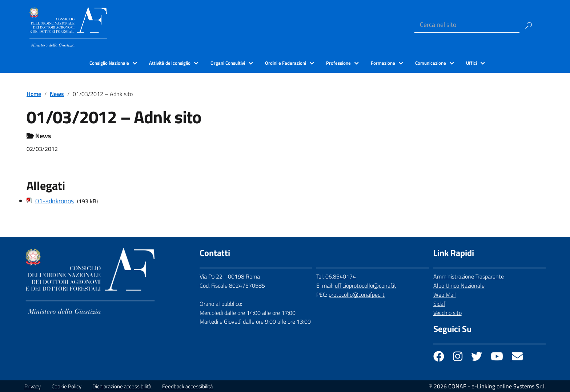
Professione (338, 63)
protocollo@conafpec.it (357, 295)
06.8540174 (341, 276)
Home (34, 94)
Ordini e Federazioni (286, 63)
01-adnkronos (55, 201)
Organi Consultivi (228, 63)
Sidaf (439, 304)
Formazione (383, 63)
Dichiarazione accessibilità (122, 386)
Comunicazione (431, 63)
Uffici (471, 63)
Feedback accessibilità (187, 386)
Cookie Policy (67, 386)
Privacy (33, 386)
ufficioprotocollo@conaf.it (366, 285)
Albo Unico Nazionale (459, 285)
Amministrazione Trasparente (469, 276)
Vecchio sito (447, 313)
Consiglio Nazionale (109, 63)
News (57, 94)
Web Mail (445, 295)
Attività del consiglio (170, 63)
